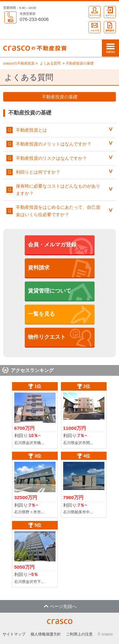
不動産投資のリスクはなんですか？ (51, 158)
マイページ (95, 11)
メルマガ (95, 27)
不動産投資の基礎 (80, 63)
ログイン (110, 11)
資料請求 (110, 27)
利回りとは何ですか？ (38, 172)
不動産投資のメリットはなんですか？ (54, 144)
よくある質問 (50, 63)
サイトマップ (14, 634)
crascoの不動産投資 (19, 63)
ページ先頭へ (60, 606)
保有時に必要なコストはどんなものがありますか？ (58, 189)
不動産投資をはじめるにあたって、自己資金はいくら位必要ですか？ (58, 211)
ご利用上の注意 (79, 634)
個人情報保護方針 (46, 634)
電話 (10, 17)
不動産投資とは (31, 130)
